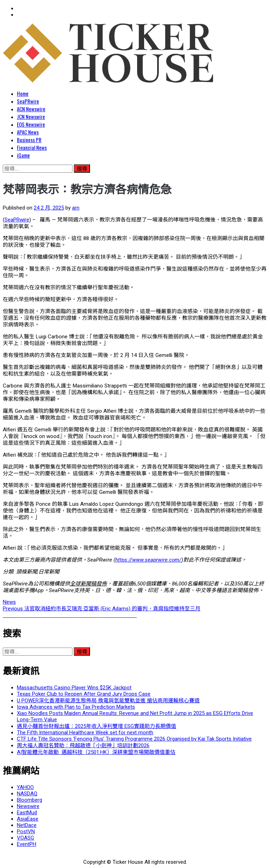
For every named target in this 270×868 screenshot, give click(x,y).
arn (76, 208)
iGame (23, 155)
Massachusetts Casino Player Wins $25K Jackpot (74, 688)
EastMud (27, 813)
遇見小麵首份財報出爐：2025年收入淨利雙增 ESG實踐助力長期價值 (97, 726)
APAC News (28, 132)
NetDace (27, 825)
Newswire (28, 806)
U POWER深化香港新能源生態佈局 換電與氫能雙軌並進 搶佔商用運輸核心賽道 (108, 701)
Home (23, 93)
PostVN (26, 831)
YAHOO (25, 787)
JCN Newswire (31, 117)
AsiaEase (28, 819)
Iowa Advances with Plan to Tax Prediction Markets (76, 707)
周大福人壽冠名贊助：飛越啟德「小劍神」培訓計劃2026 (83, 746)
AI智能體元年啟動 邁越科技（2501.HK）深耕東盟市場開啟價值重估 (96, 752)
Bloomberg (30, 800)
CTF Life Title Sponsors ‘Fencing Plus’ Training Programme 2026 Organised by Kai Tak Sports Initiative (134, 739)
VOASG (25, 838)
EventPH (27, 844)
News (9, 602)
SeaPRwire (28, 101)
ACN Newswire (31, 109)
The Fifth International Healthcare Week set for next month (85, 733)
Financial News (32, 147)
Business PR (29, 140)
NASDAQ (27, 794)
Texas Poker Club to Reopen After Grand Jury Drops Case (84, 694)
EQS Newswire (31, 124)
